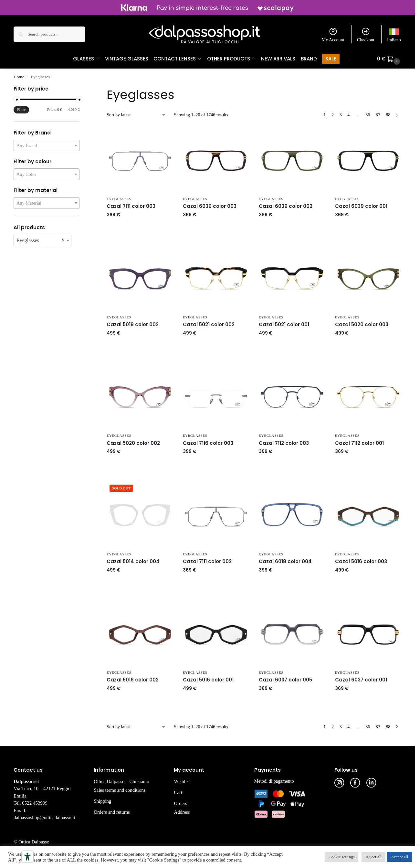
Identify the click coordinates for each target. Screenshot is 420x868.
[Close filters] (81, 90)
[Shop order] (136, 115)
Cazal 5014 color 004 (133, 562)
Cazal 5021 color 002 (209, 325)
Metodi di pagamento (274, 781)
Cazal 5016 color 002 (133, 680)
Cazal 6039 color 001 (361, 206)
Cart (178, 793)
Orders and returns (112, 812)
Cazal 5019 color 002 (133, 325)
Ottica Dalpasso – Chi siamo (121, 782)
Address (182, 812)
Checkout (366, 35)
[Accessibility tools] (27, 857)
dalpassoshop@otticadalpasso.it (44, 818)
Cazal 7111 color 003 (131, 206)
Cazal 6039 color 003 (210, 206)
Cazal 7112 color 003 (284, 443)
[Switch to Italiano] (394, 34)
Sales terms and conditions (120, 790)
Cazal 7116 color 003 (208, 443)
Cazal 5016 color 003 (361, 562)
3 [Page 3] (341, 115)
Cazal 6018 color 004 (285, 562)
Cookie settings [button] (342, 857)
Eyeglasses (119, 199)
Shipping (102, 801)
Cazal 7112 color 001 (359, 443)
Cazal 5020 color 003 (362, 325)
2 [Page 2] (333, 115)
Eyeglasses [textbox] (41, 241)
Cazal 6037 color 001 (361, 680)
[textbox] (47, 146)
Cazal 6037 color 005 (285, 680)
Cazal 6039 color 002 (286, 206)
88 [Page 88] (388, 115)
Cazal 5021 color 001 (284, 325)
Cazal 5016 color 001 (208, 680)
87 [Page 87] (378, 115)
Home (19, 77)
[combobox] (47, 146)
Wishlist (182, 782)
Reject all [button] (373, 857)
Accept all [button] (399, 857)
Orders (180, 804)
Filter (21, 110)
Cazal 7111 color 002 (207, 562)
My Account (333, 35)
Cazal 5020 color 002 (133, 443)
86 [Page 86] (368, 115)
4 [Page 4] (348, 115)
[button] (389, 59)
